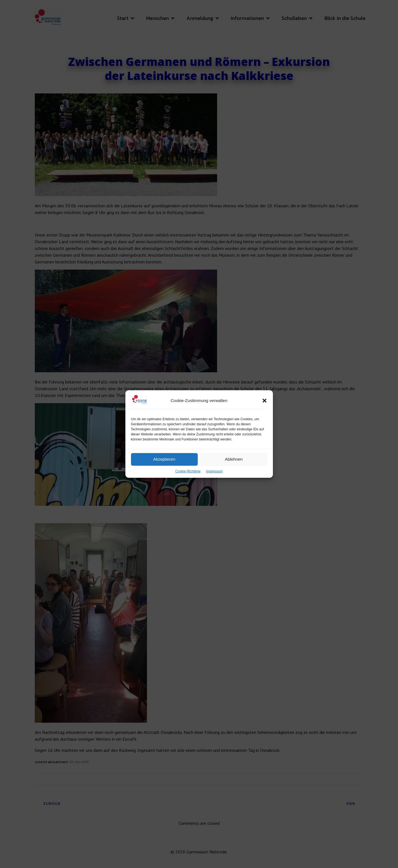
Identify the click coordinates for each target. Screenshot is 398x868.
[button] (264, 414)
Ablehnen (234, 473)
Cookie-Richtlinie (188, 485)
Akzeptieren (164, 473)
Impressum (214, 485)
